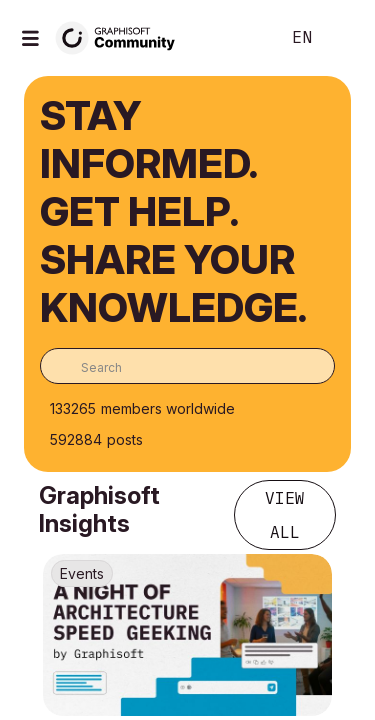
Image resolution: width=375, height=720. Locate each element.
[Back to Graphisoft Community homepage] (122, 36)
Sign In (343, 38)
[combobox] (187, 366)
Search (234, 38)
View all (285, 515)
